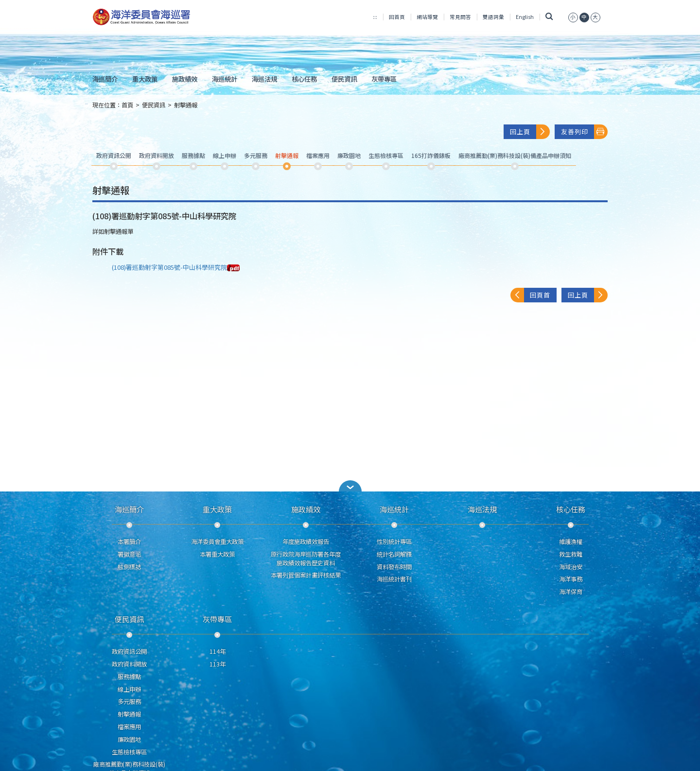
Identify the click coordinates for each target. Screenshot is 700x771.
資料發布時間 (394, 567)
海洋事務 (571, 579)
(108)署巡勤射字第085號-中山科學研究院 (176, 267)
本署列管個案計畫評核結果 (306, 575)
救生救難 (571, 554)
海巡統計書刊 (394, 579)
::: (375, 17)
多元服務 (129, 701)
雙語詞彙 (493, 17)
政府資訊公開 (129, 651)
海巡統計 (225, 79)
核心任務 (304, 79)
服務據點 (129, 677)
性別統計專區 (394, 542)
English (525, 17)
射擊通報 (186, 105)
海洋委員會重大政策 (217, 542)
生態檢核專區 (129, 752)
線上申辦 (129, 689)
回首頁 (397, 17)
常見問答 (460, 17)
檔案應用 (129, 727)
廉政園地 (129, 739)
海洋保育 (571, 592)
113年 (218, 664)
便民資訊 (344, 79)
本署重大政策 (217, 554)
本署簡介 (129, 542)
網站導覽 (427, 17)
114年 (218, 651)
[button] (350, 486)
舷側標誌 (129, 567)
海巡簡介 (105, 79)
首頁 (127, 105)
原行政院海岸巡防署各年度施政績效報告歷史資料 (306, 559)
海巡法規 (264, 79)
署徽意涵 (129, 554)
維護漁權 (571, 542)
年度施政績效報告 (306, 542)
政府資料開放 (129, 664)
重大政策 (145, 79)
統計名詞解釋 (394, 554)
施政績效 (185, 79)
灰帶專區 (384, 79)
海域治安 (571, 567)
